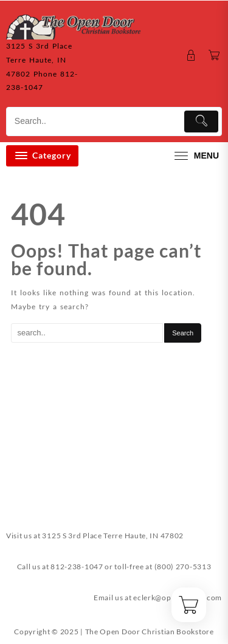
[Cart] (214, 56)
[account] (191, 56)
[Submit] (201, 122)
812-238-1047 (77, 567)
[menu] (195, 156)
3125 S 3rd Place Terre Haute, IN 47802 (113, 536)
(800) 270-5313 (183, 567)
